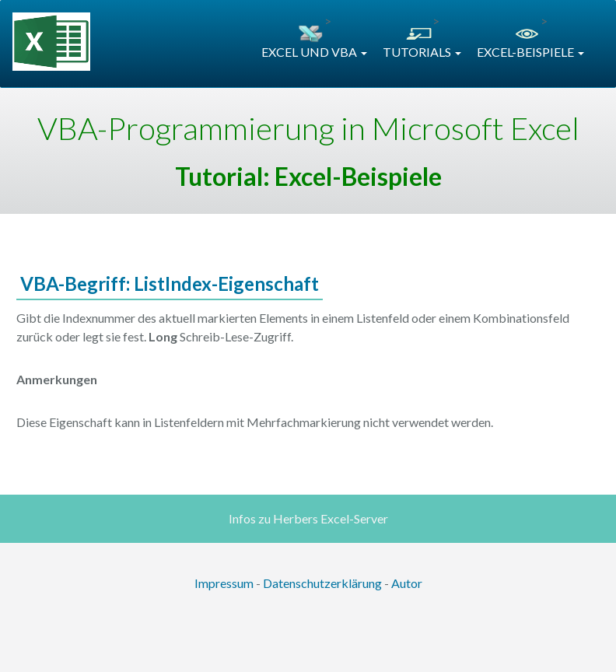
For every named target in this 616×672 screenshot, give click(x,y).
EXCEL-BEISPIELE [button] (530, 52)
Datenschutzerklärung (322, 583)
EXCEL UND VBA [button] (314, 52)
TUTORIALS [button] (422, 52)
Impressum (224, 583)
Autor (407, 583)
